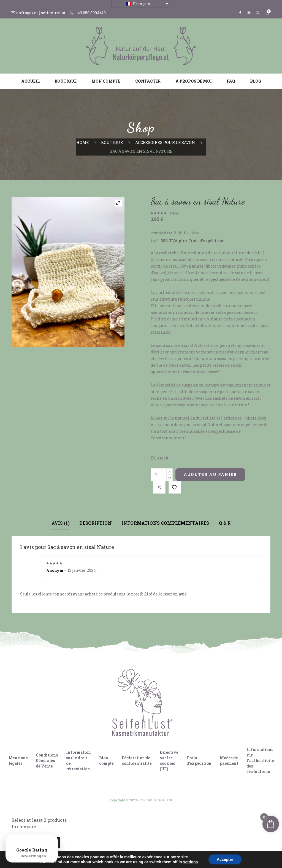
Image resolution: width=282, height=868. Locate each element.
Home (82, 142)
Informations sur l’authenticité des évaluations (260, 760)
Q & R (225, 523)
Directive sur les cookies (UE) (169, 760)
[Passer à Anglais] (136, 854)
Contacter (148, 81)
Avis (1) (61, 523)
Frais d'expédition (207, 241)
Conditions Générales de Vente (47, 760)
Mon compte (106, 81)
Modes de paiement (229, 760)
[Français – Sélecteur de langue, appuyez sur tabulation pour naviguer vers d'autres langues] (141, 4)
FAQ (231, 81)
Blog (256, 81)
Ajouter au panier (210, 474)
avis (174, 213)
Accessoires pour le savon (165, 142)
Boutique (66, 81)
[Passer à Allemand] (125, 854)
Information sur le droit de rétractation (78, 760)
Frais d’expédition (199, 760)
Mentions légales (18, 760)
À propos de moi (194, 81)
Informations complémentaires (165, 523)
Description (95, 523)
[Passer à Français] (157, 854)
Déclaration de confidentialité (137, 760)
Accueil (30, 81)
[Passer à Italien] (146, 854)
